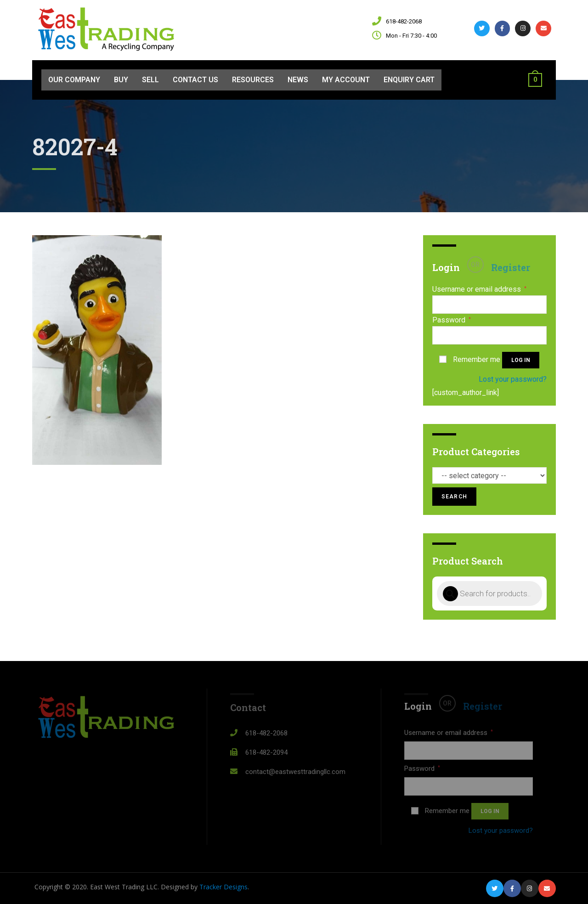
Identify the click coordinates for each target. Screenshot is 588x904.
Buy (121, 80)
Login (446, 267)
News (298, 80)
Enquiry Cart (409, 80)
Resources (253, 80)
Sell (150, 80)
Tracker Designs (223, 887)
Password (452, 320)
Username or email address (479, 289)
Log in (521, 360)
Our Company (74, 80)
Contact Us (195, 80)
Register (511, 267)
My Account (346, 80)
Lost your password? (513, 379)
